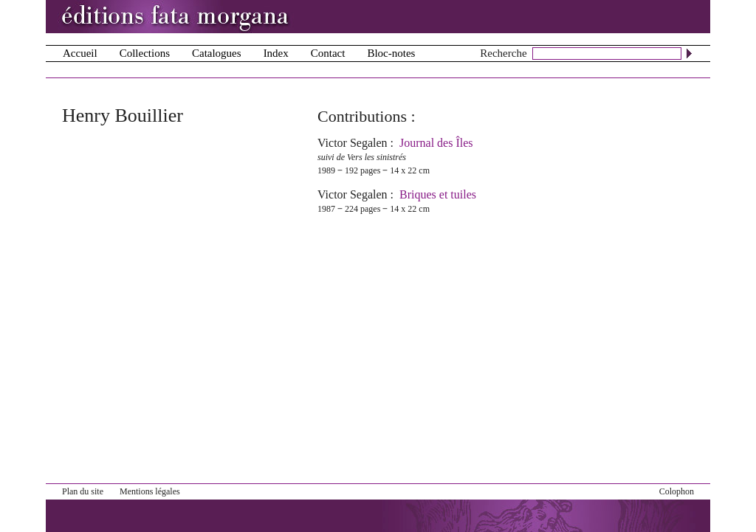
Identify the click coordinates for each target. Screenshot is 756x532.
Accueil (80, 53)
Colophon (677, 491)
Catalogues (217, 53)
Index (276, 53)
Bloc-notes (391, 53)
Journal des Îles (436, 143)
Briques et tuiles (438, 194)
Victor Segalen (353, 143)
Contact (328, 53)
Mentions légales (150, 491)
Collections (145, 53)
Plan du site (83, 491)
